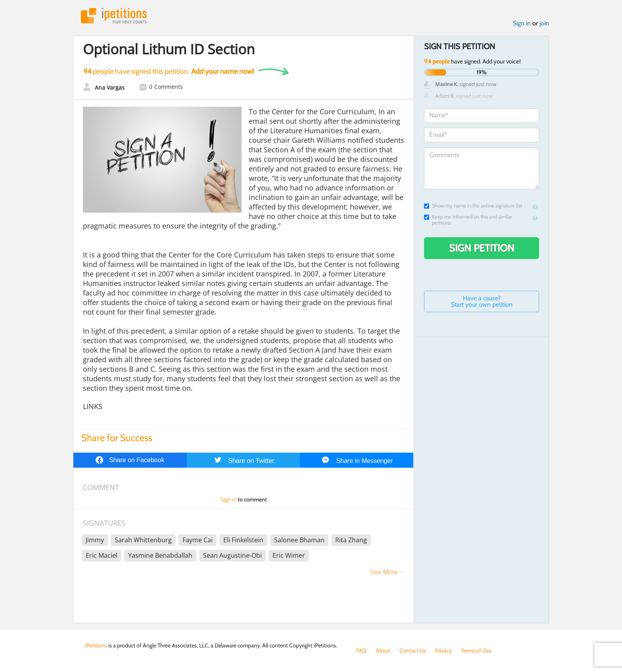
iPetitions (114, 16)
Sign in (522, 23)
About (383, 651)
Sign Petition (482, 248)
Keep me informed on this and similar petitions (468, 220)
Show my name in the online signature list (473, 206)
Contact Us (413, 651)
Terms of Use (476, 651)
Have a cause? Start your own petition (482, 301)
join (544, 23)
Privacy (443, 651)
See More (384, 572)
